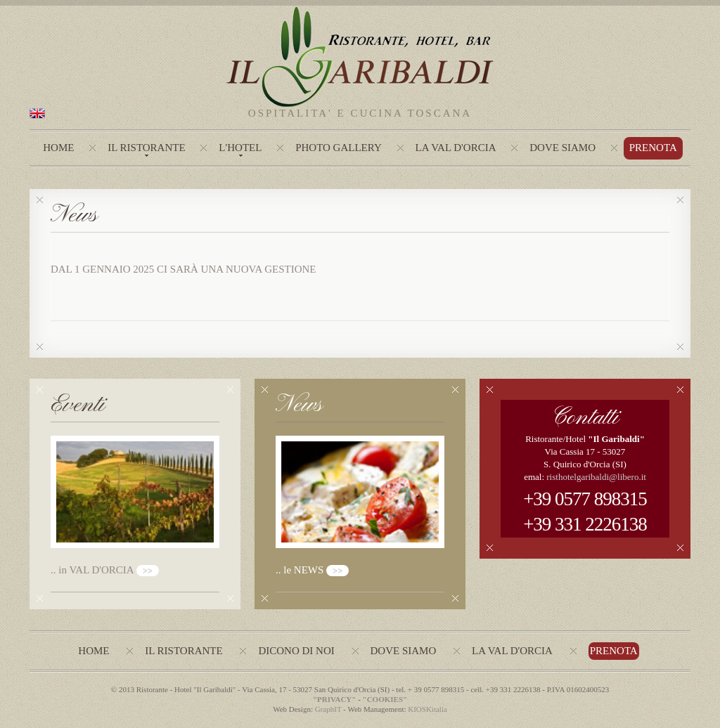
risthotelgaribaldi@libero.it (596, 477)
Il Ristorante (146, 148)
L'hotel (240, 148)
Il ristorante (184, 651)
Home (58, 148)
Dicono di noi (296, 651)
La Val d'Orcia (456, 148)
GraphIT (328, 709)
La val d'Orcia (512, 651)
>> (148, 571)
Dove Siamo (562, 148)
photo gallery (339, 148)
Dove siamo (404, 651)
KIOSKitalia (427, 709)
